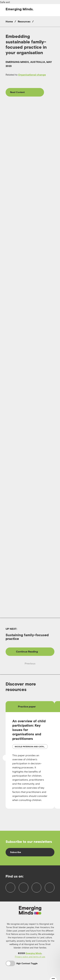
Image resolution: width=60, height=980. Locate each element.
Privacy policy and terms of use (30, 958)
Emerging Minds (34, 955)
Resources (24, 21)
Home (9, 21)
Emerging (20, 9)
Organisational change (32, 75)
